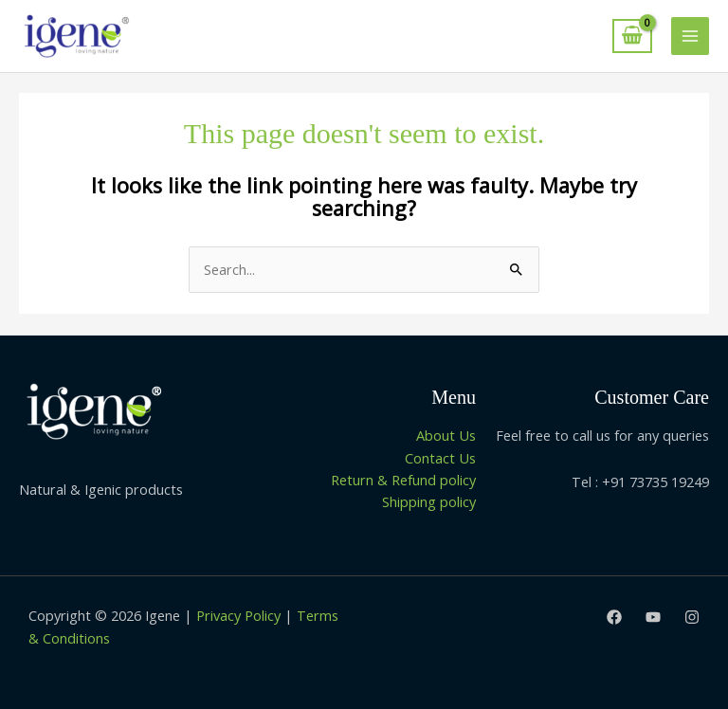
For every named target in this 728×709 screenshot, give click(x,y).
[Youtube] (653, 617)
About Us (446, 435)
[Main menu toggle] (690, 36)
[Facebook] (614, 617)
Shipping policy (429, 501)
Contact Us (440, 458)
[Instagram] (692, 617)
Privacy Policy (238, 615)
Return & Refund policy (403, 480)
